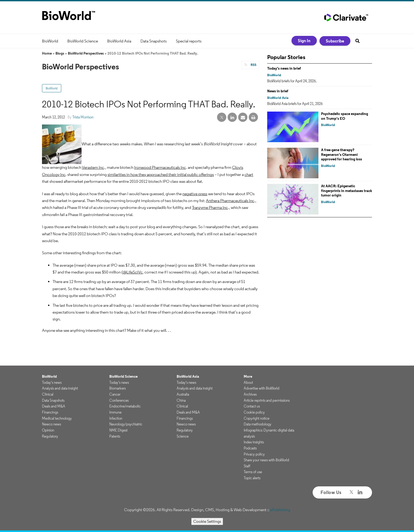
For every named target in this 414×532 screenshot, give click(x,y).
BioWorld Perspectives (86, 53)
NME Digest (118, 430)
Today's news (52, 382)
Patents (115, 436)
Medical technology (57, 418)
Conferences (119, 400)
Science (183, 436)
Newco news (51, 424)
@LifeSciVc (133, 272)
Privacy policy (254, 454)
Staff (247, 466)
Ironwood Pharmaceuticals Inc (160, 167)
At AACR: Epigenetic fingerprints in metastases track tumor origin (347, 191)
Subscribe (335, 41)
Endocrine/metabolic (125, 406)
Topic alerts (252, 478)
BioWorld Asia (119, 41)
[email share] (243, 118)
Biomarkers (117, 388)
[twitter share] (222, 118)
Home (47, 53)
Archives (250, 394)
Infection (116, 418)
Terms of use (253, 472)
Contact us (252, 406)
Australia (183, 394)
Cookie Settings (207, 521)
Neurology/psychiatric (126, 424)
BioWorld (50, 41)
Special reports (189, 41)
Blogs (60, 53)
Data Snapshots (154, 41)
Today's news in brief (284, 68)
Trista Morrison (83, 117)
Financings (50, 412)
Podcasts (250, 448)
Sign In (304, 41)
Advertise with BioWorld (262, 388)
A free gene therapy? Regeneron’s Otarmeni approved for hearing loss (342, 154)
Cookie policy (254, 412)
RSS (253, 65)
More (248, 376)
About (248, 382)
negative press (195, 194)
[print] (253, 118)
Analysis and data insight (60, 388)
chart (249, 174)
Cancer (115, 394)
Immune (115, 412)
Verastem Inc (93, 167)
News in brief (278, 91)
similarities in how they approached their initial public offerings (161, 174)
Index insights (254, 442)
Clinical (48, 394)
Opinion (48, 430)
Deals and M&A (54, 406)
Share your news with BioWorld (266, 460)
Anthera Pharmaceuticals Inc (230, 201)
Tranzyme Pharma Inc (210, 207)
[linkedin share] (232, 118)
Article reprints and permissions (267, 400)
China (181, 400)
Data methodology (258, 424)
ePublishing (280, 510)
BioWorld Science (83, 41)
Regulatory (50, 436)
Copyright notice (257, 418)
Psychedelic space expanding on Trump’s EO (345, 116)
